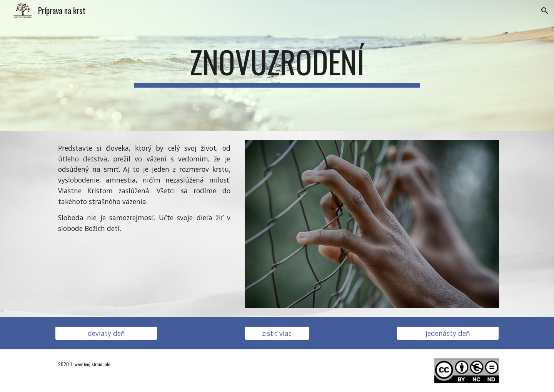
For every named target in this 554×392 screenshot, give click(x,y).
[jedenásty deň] (448, 333)
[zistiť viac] (277, 333)
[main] (277, 65)
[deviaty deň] (106, 333)
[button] (545, 11)
